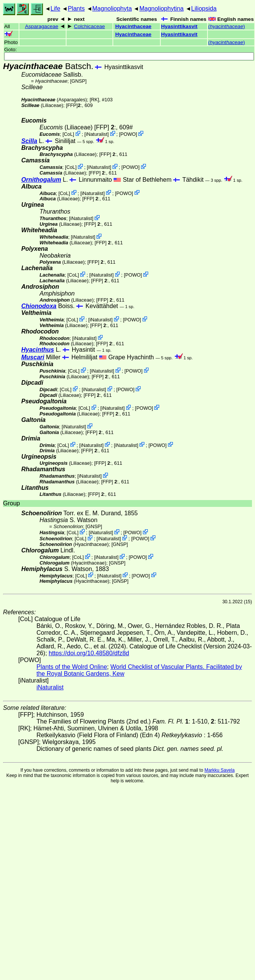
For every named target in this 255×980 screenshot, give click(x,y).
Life (55, 9)
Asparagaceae (42, 26)
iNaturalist (97, 134)
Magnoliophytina (162, 9)
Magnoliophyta (112, 9)
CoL (68, 134)
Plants (76, 9)
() (227, 26)
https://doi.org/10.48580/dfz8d (89, 653)
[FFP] (72, 105)
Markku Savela (219, 770)
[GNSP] (78, 81)
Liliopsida (204, 9)
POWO (128, 134)
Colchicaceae (89, 26)
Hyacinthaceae (133, 26)
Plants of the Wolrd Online (72, 667)
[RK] (94, 100)
